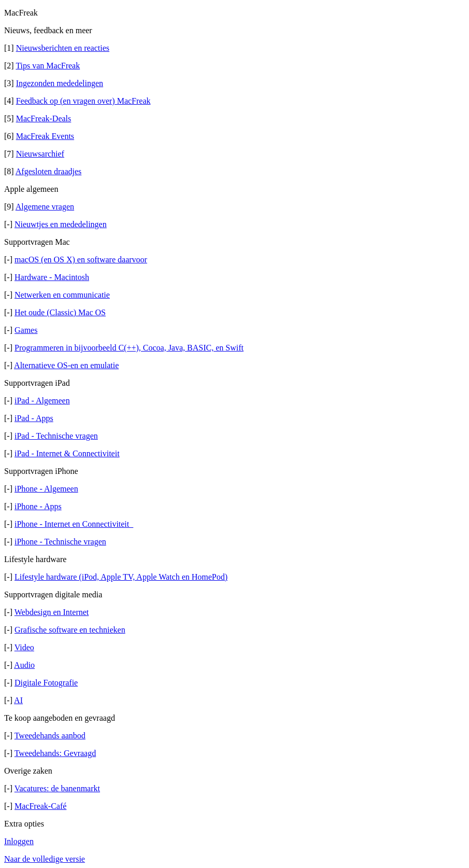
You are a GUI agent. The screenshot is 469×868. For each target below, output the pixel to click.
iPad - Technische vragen (56, 436)
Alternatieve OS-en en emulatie (66, 365)
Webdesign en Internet (52, 612)
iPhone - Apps (38, 506)
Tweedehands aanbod (50, 736)
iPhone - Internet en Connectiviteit (74, 524)
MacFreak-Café (40, 806)
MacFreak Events (45, 136)
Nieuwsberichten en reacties (63, 48)
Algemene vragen (45, 207)
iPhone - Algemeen (46, 489)
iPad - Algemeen (42, 401)
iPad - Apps (34, 418)
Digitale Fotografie (46, 683)
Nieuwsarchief (40, 154)
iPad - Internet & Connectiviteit (67, 453)
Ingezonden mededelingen (60, 83)
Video (24, 647)
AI (18, 700)
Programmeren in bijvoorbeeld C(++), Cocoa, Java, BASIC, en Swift (129, 348)
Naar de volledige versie (45, 859)
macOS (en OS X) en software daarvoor (81, 260)
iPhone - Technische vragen (60, 542)
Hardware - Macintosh (52, 277)
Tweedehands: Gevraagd (55, 753)
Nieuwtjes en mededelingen (61, 224)
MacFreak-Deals (44, 118)
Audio (24, 665)
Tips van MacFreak (48, 66)
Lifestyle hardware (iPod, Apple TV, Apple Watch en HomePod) (121, 577)
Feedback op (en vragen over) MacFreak (83, 101)
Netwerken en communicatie (62, 295)
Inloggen (19, 841)
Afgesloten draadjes (49, 171)
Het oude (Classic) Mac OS (60, 312)
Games (26, 330)
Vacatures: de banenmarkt (57, 788)
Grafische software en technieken (70, 630)
